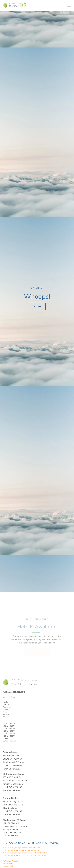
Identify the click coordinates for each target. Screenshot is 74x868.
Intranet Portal (8, 866)
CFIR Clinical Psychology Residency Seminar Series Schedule (25, 853)
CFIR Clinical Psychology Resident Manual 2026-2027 (22, 848)
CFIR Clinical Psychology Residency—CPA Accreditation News (25, 855)
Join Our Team (8, 864)
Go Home (37, 306)
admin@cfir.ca (9, 697)
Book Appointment (37, 649)
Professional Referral (10, 861)
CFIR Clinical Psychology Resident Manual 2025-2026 (22, 850)
